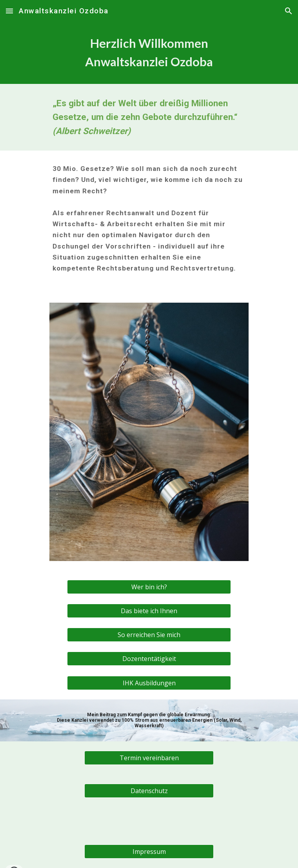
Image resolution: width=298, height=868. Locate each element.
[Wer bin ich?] (149, 587)
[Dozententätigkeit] (149, 659)
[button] (9, 11)
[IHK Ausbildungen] (149, 683)
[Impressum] (149, 852)
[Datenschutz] (149, 791)
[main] (149, 53)
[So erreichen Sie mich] (149, 635)
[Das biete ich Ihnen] (149, 611)
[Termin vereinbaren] (149, 758)
